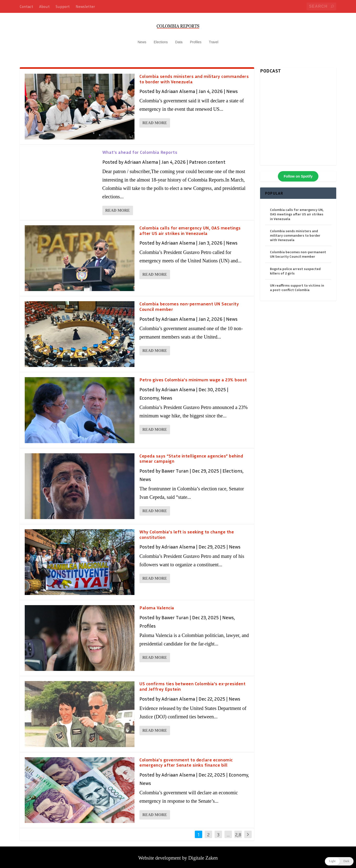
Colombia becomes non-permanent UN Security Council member (189, 304)
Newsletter (85, 6)
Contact (26, 6)
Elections (161, 40)
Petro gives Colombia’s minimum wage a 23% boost (193, 377)
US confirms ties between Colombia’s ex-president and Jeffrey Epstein (192, 684)
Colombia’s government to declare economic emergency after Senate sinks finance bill (186, 760)
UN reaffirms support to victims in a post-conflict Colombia (297, 285)
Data (179, 40)
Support (63, 6)
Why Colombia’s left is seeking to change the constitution (187, 532)
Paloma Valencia (157, 605)
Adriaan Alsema (178, 89)
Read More (155, 121)
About (44, 6)
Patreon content (207, 159)
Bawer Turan (175, 468)
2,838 (238, 836)
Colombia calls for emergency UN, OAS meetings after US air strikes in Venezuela (190, 228)
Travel (214, 40)
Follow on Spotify (298, 174)
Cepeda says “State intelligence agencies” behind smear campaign (191, 456)
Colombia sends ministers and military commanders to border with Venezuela (194, 76)
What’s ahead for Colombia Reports (140, 150)
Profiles (196, 40)
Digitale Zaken (203, 855)
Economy (149, 395)
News (142, 40)
